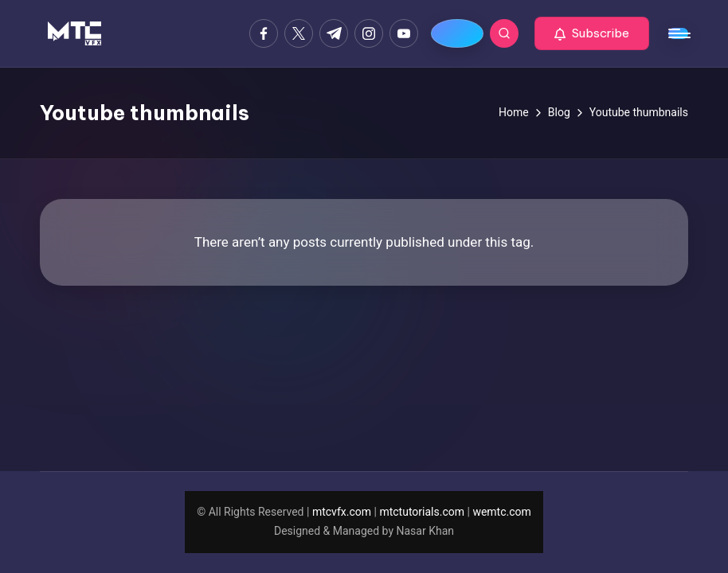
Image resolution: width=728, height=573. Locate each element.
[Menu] (678, 33)
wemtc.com (501, 512)
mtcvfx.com (342, 512)
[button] (592, 33)
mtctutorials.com (422, 512)
